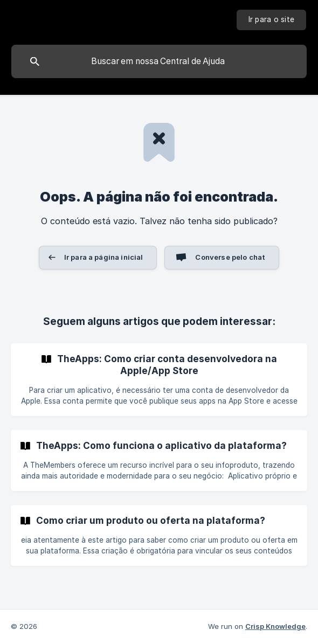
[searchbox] (159, 61)
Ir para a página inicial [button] (104, 257)
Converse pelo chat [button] (230, 257)
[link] (159, 380)
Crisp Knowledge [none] (275, 626)
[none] (272, 20)
